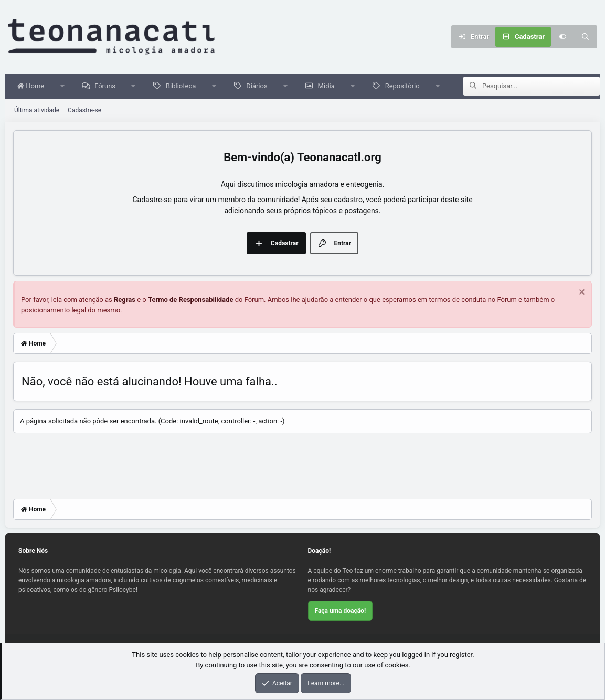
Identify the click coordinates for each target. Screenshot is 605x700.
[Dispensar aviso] (581, 294)
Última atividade (37, 111)
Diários (259, 86)
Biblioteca (183, 86)
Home (33, 86)
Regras (125, 300)
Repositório (405, 86)
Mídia (329, 86)
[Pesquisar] (586, 37)
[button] (65, 87)
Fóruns (108, 86)
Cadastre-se (84, 111)
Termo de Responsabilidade (191, 300)
